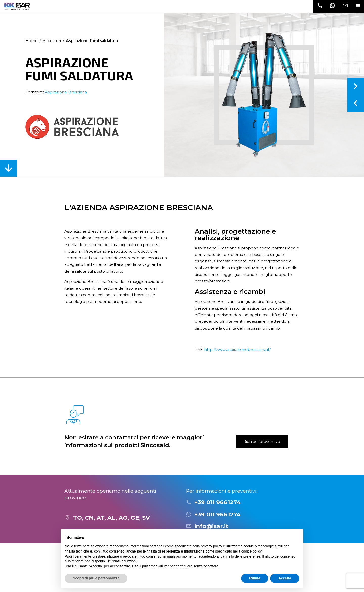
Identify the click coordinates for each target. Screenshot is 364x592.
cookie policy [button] (251, 551)
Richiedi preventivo (262, 442)
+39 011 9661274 (218, 502)
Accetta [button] (285, 578)
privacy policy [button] (212, 546)
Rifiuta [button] (255, 578)
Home (31, 41)
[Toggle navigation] (358, 6)
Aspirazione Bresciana (66, 92)
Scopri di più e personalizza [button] (96, 578)
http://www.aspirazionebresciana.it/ (237, 349)
